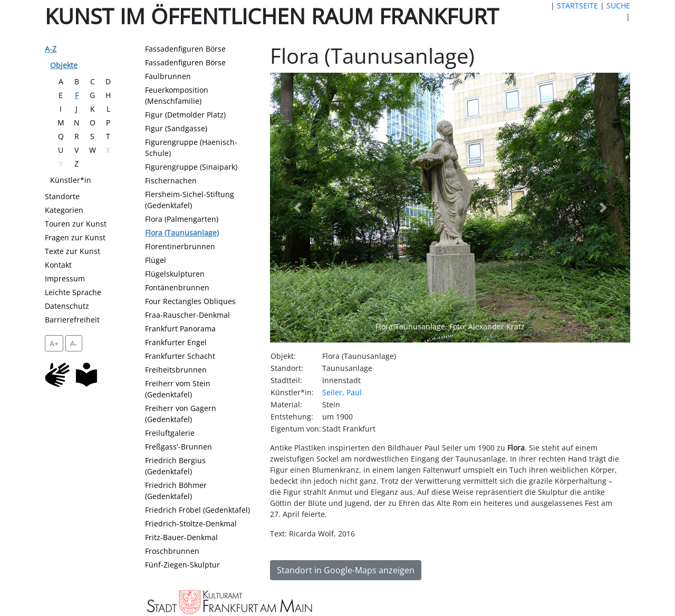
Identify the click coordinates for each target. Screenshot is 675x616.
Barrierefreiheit (72, 320)
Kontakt (58, 265)
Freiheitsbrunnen (176, 370)
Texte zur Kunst (73, 251)
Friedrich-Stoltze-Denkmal (191, 524)
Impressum (65, 278)
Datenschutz (67, 306)
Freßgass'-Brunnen (179, 447)
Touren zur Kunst (76, 224)
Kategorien (64, 210)
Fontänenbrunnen (177, 287)
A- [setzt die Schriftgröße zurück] (74, 343)
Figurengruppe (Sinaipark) (191, 167)
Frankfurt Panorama (180, 329)
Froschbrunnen (172, 551)
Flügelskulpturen (175, 274)
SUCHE (618, 6)
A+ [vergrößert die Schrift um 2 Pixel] (54, 343)
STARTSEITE (577, 6)
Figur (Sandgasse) (176, 128)
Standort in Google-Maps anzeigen (346, 570)
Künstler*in (71, 180)
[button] (297, 208)
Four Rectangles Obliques (190, 301)
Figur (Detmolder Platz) (185, 115)
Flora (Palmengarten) (182, 219)
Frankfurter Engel (176, 342)
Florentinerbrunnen (180, 246)
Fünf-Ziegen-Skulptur (182, 565)
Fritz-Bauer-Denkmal (181, 537)
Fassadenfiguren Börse (185, 49)
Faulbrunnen (168, 76)
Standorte (62, 196)
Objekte (64, 65)
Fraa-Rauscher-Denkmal (187, 315)
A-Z (51, 49)
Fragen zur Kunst (75, 237)
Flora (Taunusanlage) (182, 233)
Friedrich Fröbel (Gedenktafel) (197, 510)
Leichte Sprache (73, 292)
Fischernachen (171, 180)
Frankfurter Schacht (180, 356)
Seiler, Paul (342, 392)
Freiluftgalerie (170, 433)
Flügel (156, 260)
